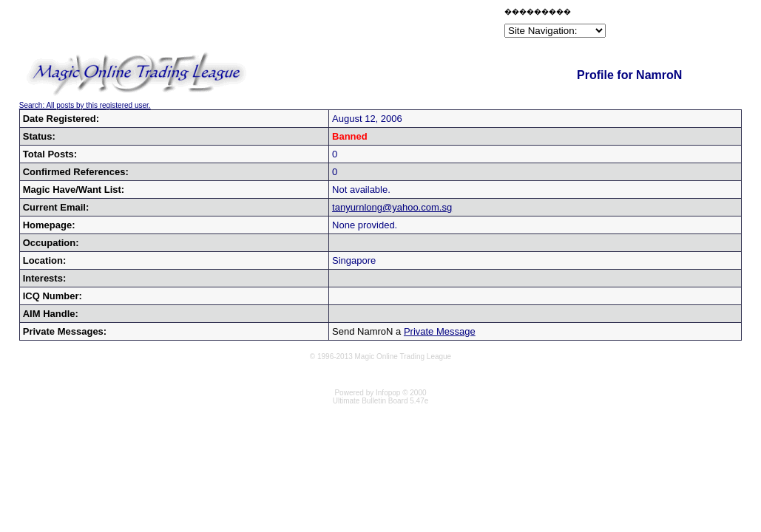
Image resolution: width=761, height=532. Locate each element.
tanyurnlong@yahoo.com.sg (392, 207)
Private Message (440, 331)
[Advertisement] (328, 25)
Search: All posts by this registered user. (85, 105)
